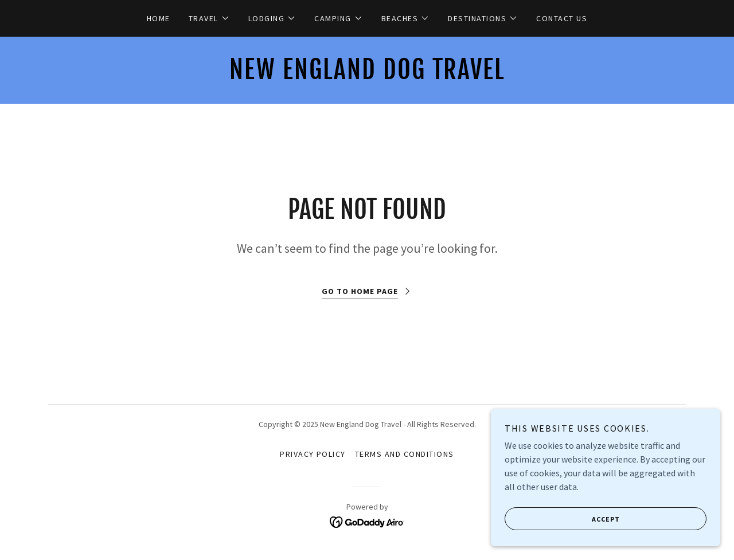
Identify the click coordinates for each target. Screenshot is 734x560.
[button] (209, 18)
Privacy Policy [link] (313, 454)
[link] (367, 76)
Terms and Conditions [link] (405, 454)
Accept (562, 519)
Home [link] (159, 18)
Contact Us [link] (562, 18)
